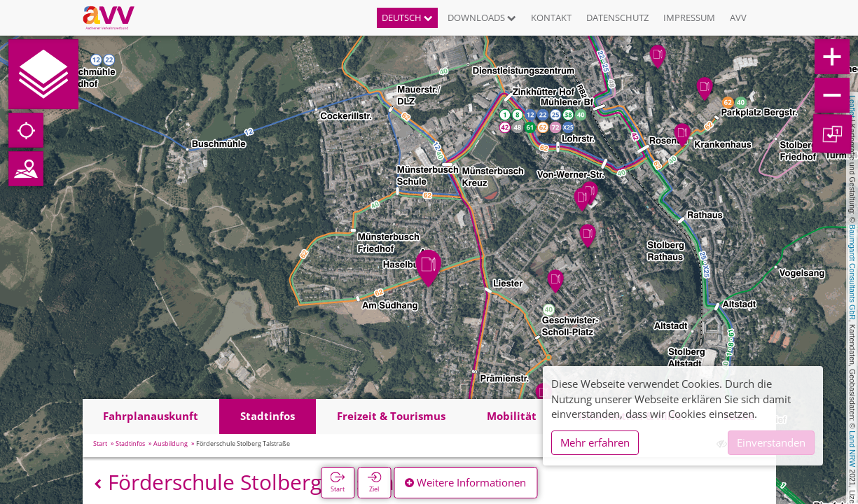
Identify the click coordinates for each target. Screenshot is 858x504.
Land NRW (852, 449)
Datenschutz (617, 17)
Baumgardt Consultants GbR (852, 272)
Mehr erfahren (595, 442)
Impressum (689, 17)
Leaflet (852, 106)
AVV (738, 17)
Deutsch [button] (407, 17)
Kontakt (551, 17)
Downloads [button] (482, 17)
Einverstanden (771, 442)
